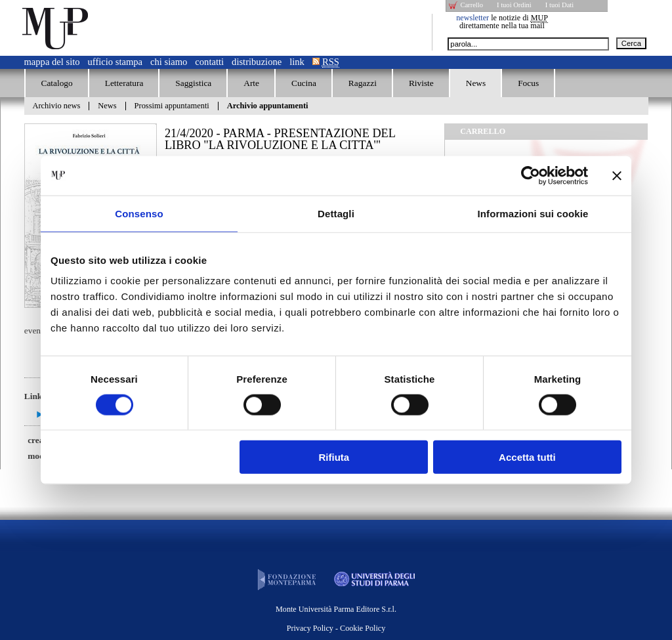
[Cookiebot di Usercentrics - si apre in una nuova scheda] (531, 175)
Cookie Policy (363, 628)
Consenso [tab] (139, 213)
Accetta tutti (527, 457)
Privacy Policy (310, 628)
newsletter (472, 18)
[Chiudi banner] (617, 175)
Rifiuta (334, 457)
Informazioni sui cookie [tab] (533, 213)
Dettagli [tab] (336, 213)
